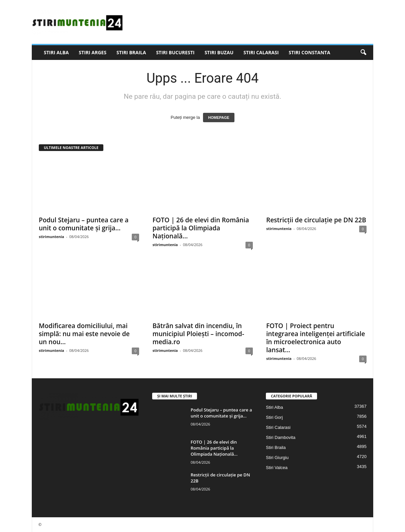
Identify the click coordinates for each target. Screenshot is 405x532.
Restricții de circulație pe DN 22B (316, 220)
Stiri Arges (93, 52)
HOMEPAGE (219, 118)
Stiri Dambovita (281, 437)
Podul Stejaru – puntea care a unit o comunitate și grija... (84, 224)
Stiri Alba (56, 52)
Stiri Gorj (274, 417)
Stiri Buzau (219, 52)
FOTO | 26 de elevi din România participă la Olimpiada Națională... (201, 228)
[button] (363, 53)
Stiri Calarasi (261, 52)
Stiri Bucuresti (175, 52)
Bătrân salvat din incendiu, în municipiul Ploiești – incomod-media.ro (198, 334)
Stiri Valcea (277, 468)
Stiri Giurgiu (277, 458)
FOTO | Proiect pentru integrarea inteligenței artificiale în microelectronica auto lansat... (316, 338)
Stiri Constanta (309, 52)
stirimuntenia (52, 237)
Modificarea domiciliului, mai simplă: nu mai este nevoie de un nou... (84, 334)
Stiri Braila (131, 52)
